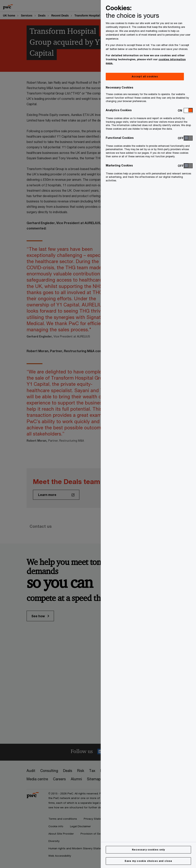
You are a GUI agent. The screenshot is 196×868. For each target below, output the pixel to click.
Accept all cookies (145, 76)
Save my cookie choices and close (148, 861)
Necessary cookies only (148, 850)
